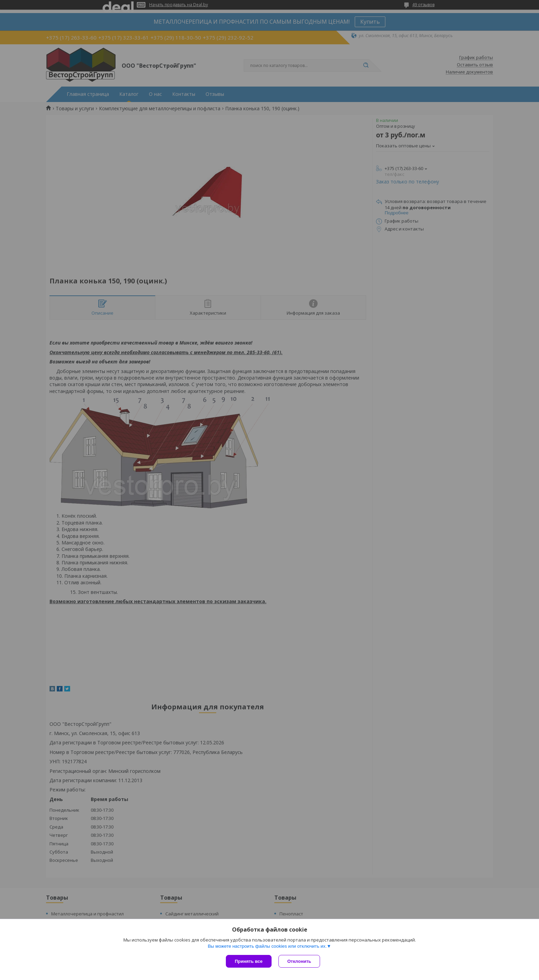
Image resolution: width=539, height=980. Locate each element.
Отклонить (299, 961)
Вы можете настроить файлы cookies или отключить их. (267, 946)
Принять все (249, 961)
